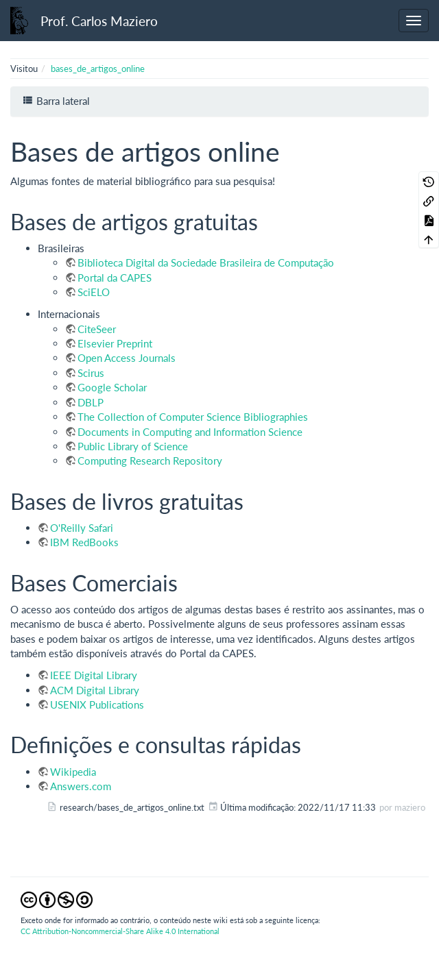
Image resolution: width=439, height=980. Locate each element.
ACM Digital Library (95, 690)
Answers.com (81, 786)
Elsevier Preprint (115, 343)
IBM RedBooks (84, 542)
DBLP (91, 402)
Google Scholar (112, 387)
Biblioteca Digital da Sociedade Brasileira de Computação (206, 262)
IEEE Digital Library (94, 675)
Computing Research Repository (150, 461)
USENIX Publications (97, 705)
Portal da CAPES (115, 278)
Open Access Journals (127, 358)
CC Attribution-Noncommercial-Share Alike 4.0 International (120, 931)
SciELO (94, 292)
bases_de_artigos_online (98, 69)
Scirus (91, 373)
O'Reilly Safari (82, 528)
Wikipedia (73, 772)
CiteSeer (97, 329)
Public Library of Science (133, 446)
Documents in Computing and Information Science (190, 432)
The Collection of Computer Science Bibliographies (193, 417)
